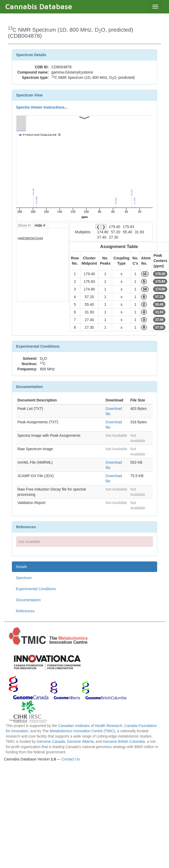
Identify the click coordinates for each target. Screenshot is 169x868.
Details (21, 567)
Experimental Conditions (36, 589)
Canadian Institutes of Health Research (90, 726)
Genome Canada (51, 741)
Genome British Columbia (124, 741)
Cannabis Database (39, 6)
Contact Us (71, 759)
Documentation (28, 600)
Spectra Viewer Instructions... (42, 107)
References (25, 611)
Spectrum (24, 578)
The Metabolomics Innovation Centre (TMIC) (79, 731)
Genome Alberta (80, 741)
